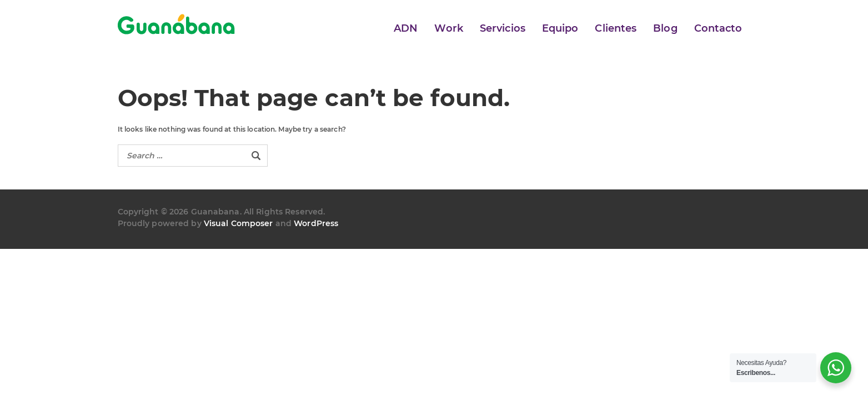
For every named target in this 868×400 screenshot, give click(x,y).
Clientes (616, 28)
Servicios (503, 28)
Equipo (560, 28)
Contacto (718, 28)
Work (448, 28)
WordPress (316, 223)
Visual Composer (239, 223)
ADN (406, 28)
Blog (665, 28)
